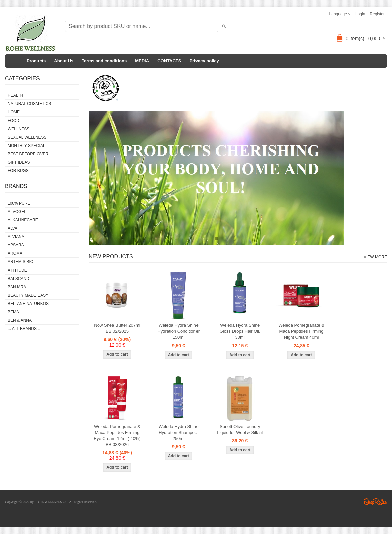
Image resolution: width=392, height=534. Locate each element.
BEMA (13, 312)
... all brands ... (24, 329)
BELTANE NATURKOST (29, 304)
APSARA (16, 245)
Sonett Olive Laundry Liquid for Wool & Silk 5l (240, 429)
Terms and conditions (104, 61)
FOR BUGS (18, 171)
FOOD (14, 121)
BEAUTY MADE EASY (28, 295)
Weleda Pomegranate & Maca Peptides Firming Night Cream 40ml (301, 331)
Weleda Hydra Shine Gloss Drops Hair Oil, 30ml (240, 331)
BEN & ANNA (20, 320)
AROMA (15, 253)
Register (377, 14)
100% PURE (19, 203)
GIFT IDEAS (19, 162)
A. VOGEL (17, 212)
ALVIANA (16, 237)
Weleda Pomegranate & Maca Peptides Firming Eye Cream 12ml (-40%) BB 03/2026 (117, 435)
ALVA (13, 228)
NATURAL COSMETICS (29, 104)
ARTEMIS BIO (21, 262)
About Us (64, 61)
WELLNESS (19, 129)
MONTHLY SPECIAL (26, 146)
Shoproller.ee (375, 502)
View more (375, 257)
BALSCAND (19, 279)
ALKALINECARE (23, 220)
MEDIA (142, 61)
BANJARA (17, 287)
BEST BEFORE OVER (28, 154)
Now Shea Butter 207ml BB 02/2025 (117, 328)
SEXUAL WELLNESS (27, 137)
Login (360, 14)
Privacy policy (204, 61)
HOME (14, 112)
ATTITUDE (17, 270)
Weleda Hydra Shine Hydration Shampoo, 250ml (179, 432)
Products (36, 61)
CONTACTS (169, 61)
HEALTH (15, 95)
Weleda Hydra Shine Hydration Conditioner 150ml (178, 331)
